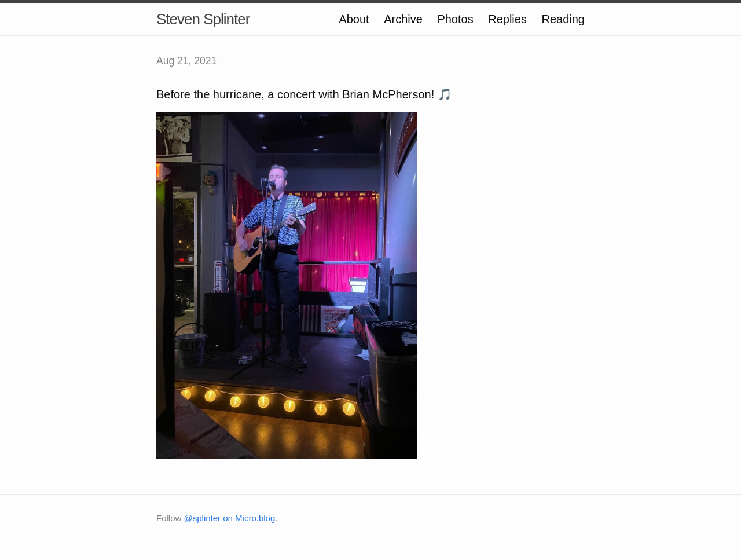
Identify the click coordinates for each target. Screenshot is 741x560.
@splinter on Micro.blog (230, 518)
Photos (455, 19)
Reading (563, 19)
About (354, 19)
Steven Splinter (203, 19)
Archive (403, 19)
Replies (507, 19)
